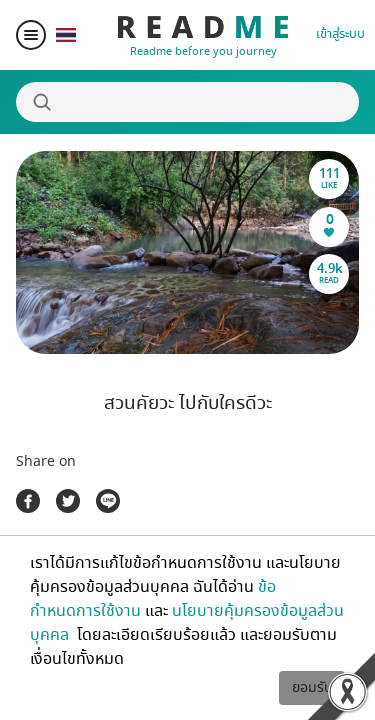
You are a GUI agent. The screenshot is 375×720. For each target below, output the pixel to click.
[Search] (187, 102)
